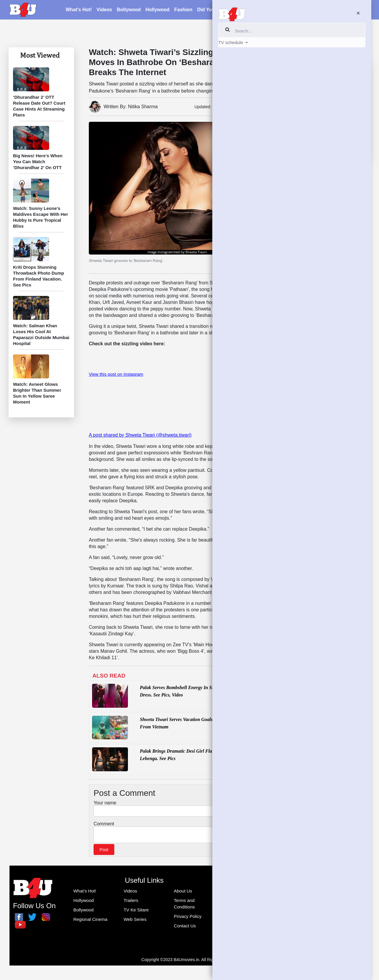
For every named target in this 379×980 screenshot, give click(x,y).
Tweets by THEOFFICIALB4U (316, 547)
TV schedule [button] (345, 10)
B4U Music (298, 506)
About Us (183, 893)
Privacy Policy (188, 918)
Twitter (296, 534)
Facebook (299, 493)
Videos (104, 10)
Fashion (183, 10)
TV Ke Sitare (303, 50)
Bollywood (129, 10)
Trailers (131, 902)
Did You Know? (215, 10)
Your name (105, 803)
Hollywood (157, 10)
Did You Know (306, 176)
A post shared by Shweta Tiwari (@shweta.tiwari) (140, 435)
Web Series (135, 921)
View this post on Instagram (116, 374)
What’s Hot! (85, 893)
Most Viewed (40, 55)
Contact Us (185, 928)
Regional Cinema (90, 921)
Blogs (262, 10)
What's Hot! (79, 10)
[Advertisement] (325, 391)
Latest (244, 10)
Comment (104, 824)
